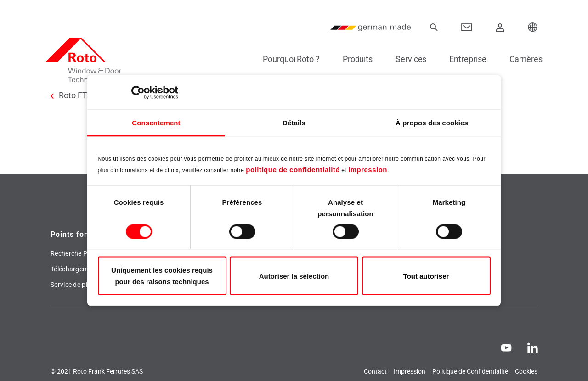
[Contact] (467, 28)
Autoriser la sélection (294, 276)
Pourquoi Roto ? (286, 59)
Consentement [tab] (156, 123)
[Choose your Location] (533, 28)
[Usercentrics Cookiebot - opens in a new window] (138, 92)
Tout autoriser (426, 276)
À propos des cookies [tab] (432, 123)
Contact (375, 371)
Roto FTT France (89, 95)
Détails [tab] (294, 123)
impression (368, 169)
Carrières (521, 59)
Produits (353, 59)
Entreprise (463, 59)
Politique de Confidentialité (470, 371)
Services (406, 59)
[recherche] (434, 28)
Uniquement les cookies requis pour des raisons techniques (162, 276)
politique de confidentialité (293, 169)
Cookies (526, 371)
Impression (410, 371)
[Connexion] (500, 28)
